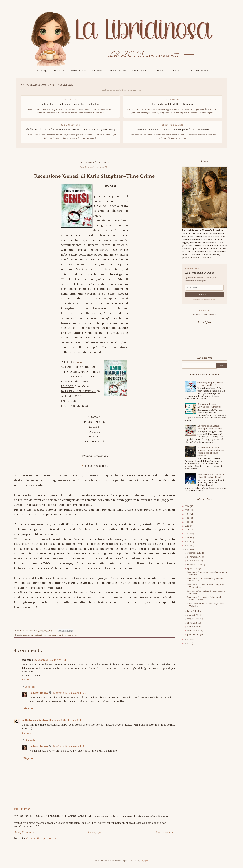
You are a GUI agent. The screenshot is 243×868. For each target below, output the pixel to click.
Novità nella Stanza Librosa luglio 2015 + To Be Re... (206, 605)
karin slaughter (38, 635)
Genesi (78, 362)
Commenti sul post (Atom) (42, 838)
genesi (26, 635)
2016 (187, 546)
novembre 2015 (195, 557)
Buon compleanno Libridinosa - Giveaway (209, 405)
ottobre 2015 (194, 561)
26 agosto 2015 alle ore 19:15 (51, 660)
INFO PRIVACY (23, 809)
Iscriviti (204, 294)
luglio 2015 (192, 611)
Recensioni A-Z (140, 71)
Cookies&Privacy (198, 71)
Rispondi (27, 680)
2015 (187, 549)
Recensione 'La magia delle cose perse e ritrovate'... (206, 592)
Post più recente (24, 832)
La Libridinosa (39, 693)
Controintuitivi (78, 71)
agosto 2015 (193, 569)
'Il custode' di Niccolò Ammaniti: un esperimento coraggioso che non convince (211, 451)
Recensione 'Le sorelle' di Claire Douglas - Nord (211, 476)
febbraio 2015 (194, 631)
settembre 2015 (195, 565)
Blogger (144, 861)
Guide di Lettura (117, 71)
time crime (72, 635)
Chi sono (178, 71)
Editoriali (97, 71)
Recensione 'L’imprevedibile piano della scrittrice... (206, 580)
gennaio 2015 (194, 635)
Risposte (30, 687)
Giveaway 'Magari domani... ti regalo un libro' (211, 384)
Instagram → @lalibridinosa (204, 314)
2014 (187, 640)
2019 (187, 534)
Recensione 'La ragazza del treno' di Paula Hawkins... (204, 599)
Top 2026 (59, 71)
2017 (187, 542)
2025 (187, 510)
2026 (187, 506)
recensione (52, 635)
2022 (187, 522)
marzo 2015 (193, 627)
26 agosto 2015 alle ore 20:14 (66, 720)
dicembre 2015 (194, 553)
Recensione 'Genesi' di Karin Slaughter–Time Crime (206, 586)
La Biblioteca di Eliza (35, 720)
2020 (187, 530)
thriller (62, 635)
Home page (42, 71)
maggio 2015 (193, 619)
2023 (187, 518)
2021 (187, 526)
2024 (187, 514)
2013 (187, 643)
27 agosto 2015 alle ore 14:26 (69, 746)
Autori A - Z (161, 71)
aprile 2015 (192, 623)
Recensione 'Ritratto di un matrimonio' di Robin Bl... (207, 573)
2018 (187, 538)
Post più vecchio (165, 832)
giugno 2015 (193, 615)
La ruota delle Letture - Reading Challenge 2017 (210, 427)
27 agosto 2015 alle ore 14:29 (69, 693)
